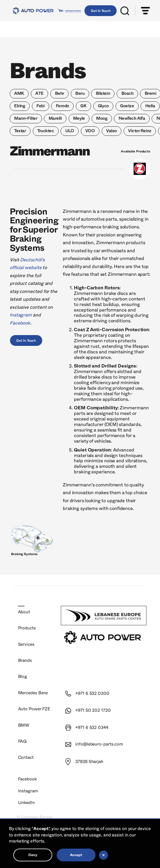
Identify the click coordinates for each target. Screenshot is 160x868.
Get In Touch (101, 11)
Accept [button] (76, 855)
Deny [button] (33, 855)
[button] (146, 11)
